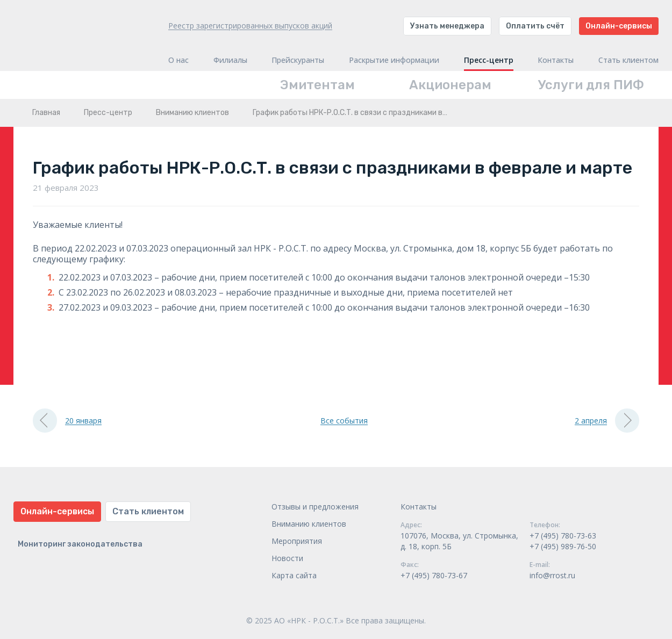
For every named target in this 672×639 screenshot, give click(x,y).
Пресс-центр (489, 60)
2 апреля (607, 421)
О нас (178, 60)
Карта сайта (294, 575)
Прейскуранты (298, 60)
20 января (67, 421)
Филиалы (230, 60)
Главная (46, 113)
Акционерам (450, 85)
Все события (344, 421)
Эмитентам (317, 85)
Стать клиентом (628, 60)
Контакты (556, 60)
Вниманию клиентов (192, 113)
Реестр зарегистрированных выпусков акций (250, 26)
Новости (287, 558)
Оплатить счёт (535, 26)
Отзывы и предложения (315, 507)
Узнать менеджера (447, 26)
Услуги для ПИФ (591, 85)
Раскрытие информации (394, 60)
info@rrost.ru (552, 575)
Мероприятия (297, 541)
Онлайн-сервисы (619, 26)
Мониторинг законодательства (80, 544)
